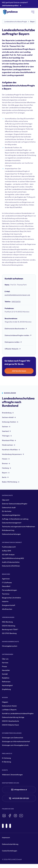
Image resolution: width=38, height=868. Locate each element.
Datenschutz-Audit (9, 507)
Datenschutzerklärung (10, 844)
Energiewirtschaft (9, 605)
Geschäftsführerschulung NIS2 (13, 558)
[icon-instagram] (15, 816)
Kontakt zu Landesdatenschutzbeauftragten (18, 713)
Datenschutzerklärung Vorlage (13, 717)
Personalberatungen (9, 590)
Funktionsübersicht (9, 547)
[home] (10, 12)
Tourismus (6, 594)
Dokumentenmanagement (12, 523)
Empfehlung (6, 689)
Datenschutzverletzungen (11, 534)
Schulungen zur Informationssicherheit (16, 741)
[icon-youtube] (21, 816)
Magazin (5, 702)
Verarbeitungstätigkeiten (11, 515)
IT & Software (7, 583)
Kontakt (5, 674)
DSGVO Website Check (10, 725)
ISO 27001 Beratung (9, 633)
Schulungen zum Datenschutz (13, 738)
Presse (4, 666)
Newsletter (6, 670)
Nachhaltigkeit (7, 685)
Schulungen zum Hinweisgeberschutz (15, 745)
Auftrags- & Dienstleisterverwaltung (15, 519)
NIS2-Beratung (7, 622)
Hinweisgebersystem (10, 646)
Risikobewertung (8, 530)
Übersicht (6, 500)
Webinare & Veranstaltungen (12, 775)
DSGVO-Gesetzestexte (10, 721)
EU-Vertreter (7, 511)
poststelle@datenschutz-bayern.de (17, 295)
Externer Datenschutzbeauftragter (15, 504)
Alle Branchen (7, 609)
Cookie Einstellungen (10, 851)
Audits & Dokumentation (11, 562)
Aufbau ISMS (7, 551)
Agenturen (6, 579)
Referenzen (6, 682)
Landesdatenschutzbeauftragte (16, 22)
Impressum (6, 837)
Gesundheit (6, 586)
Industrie (5, 601)
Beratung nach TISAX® (10, 629)
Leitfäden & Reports (9, 710)
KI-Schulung (6, 758)
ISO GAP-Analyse (8, 555)
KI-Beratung (6, 762)
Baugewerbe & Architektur (12, 598)
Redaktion (6, 678)
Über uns (5, 659)
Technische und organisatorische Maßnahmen (19, 527)
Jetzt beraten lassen (19, 371)
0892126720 (16, 302)
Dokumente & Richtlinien (11, 566)
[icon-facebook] (10, 816)
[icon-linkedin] (4, 816)
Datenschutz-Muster (9, 706)
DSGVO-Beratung (9, 626)
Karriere (5, 663)
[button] (33, 12)
